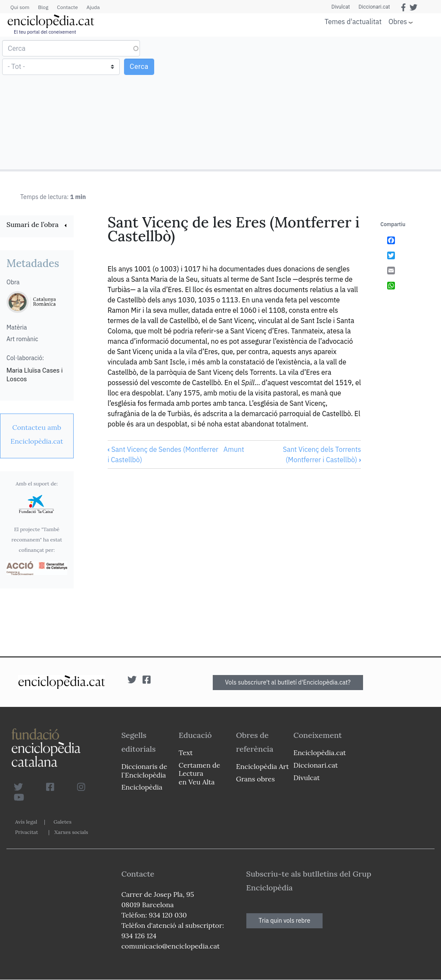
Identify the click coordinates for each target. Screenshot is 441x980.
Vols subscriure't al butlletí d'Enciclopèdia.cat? (288, 682)
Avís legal (26, 822)
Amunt (234, 449)
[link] (37, 226)
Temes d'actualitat (353, 22)
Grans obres (255, 779)
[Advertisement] (330, 103)
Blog (43, 7)
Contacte (67, 7)
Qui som (20, 7)
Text (186, 753)
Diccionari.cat (374, 7)
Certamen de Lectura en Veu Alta (199, 773)
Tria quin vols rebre (285, 921)
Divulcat (341, 7)
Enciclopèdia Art (262, 766)
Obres (398, 21)
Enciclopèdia (142, 787)
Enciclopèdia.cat (320, 753)
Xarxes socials (71, 832)
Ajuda (93, 7)
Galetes (62, 822)
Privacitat (26, 832)
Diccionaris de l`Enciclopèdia (144, 770)
